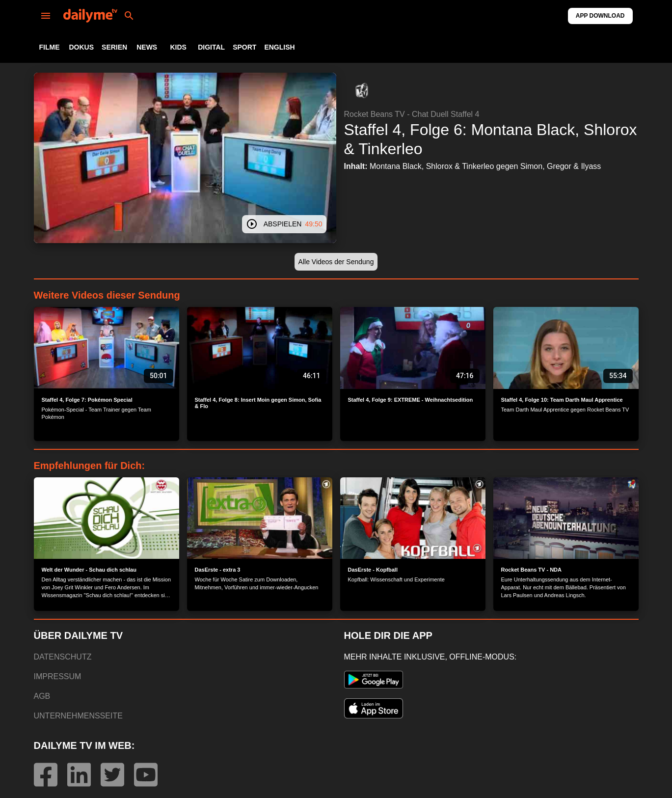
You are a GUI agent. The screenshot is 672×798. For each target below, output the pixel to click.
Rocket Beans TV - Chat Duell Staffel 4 (412, 114)
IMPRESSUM (58, 676)
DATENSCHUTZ (63, 657)
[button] (362, 90)
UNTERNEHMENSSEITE (78, 716)
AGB (42, 696)
